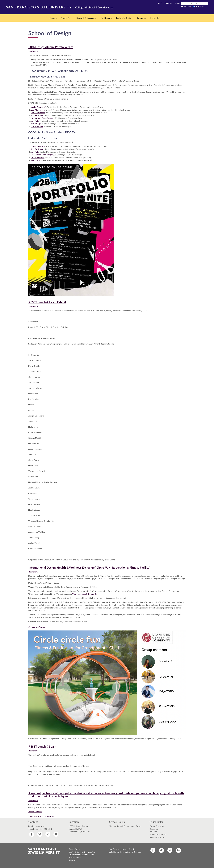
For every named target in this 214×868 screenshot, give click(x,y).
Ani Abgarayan (38, 110)
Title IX (72, 860)
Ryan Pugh (36, 124)
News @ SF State (157, 837)
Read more (33, 51)
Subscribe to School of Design (41, 816)
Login (178, 3)
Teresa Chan (37, 126)
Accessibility (74, 849)
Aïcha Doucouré (39, 107)
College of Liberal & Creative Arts (94, 7)
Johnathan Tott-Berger (42, 118)
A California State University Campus (125, 852)
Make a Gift (155, 18)
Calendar (168, 3)
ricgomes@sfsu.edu (37, 627)
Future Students (157, 826)
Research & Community (87, 18)
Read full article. (35, 812)
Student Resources (158, 834)
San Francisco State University (122, 849)
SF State (186, 6)
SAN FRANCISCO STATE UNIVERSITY (39, 7)
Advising (153, 832)
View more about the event (84, 594)
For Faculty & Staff (124, 18)
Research (154, 829)
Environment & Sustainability (81, 855)
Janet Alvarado (38, 113)
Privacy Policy (75, 857)
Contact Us (141, 18)
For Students (107, 18)
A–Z (160, 3)
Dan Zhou (36, 160)
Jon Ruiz (35, 121)
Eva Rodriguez (38, 115)
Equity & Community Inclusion (82, 852)
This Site (198, 6)
